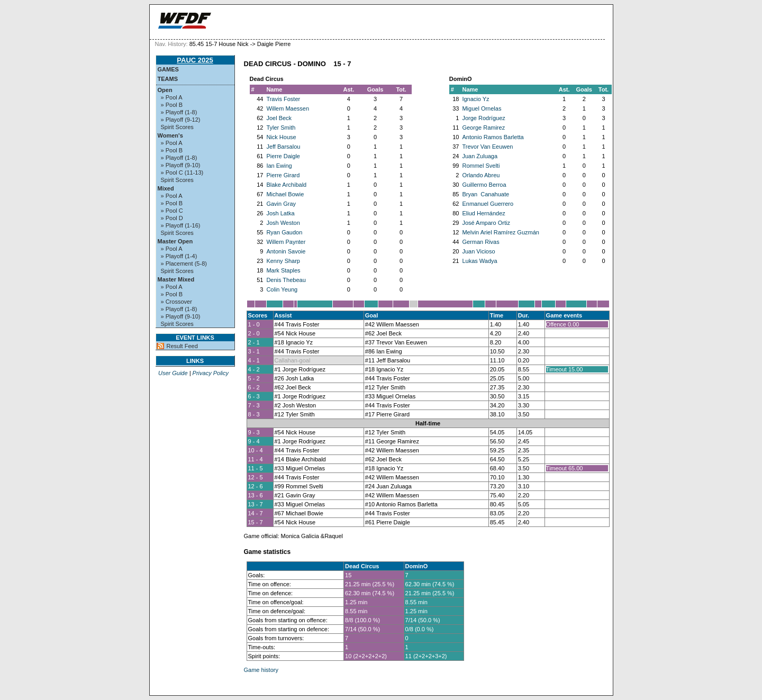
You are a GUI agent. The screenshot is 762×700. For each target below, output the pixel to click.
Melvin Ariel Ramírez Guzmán (501, 232)
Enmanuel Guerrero (488, 204)
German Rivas (480, 242)
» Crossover (176, 302)
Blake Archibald (286, 185)
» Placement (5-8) (184, 263)
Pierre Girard (283, 175)
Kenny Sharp (283, 261)
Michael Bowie (285, 194)
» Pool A (172, 97)
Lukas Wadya (479, 261)
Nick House (281, 137)
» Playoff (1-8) (179, 112)
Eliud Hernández (483, 213)
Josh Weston (283, 223)
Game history (261, 670)
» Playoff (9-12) (181, 120)
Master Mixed (176, 279)
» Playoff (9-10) (181, 165)
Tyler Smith (281, 128)
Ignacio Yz (475, 99)
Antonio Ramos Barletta (493, 137)
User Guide (173, 373)
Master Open (175, 241)
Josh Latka (280, 213)
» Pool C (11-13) (182, 172)
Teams (168, 79)
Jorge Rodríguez (483, 118)
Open (165, 90)
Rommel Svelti (481, 166)
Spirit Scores (177, 127)
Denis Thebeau (286, 280)
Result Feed (182, 346)
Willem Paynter (286, 242)
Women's (170, 135)
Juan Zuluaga (480, 156)
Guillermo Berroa (484, 185)
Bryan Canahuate (486, 194)
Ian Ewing (279, 166)
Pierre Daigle (283, 156)
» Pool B (172, 105)
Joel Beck (279, 118)
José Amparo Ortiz (486, 223)
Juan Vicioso (478, 251)
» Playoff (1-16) (181, 225)
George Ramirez (483, 128)
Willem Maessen (288, 108)
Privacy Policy (211, 373)
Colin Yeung (282, 289)
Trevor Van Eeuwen (487, 147)
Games (168, 69)
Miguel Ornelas (482, 108)
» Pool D (172, 218)
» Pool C (172, 211)
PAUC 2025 (195, 60)
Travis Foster (283, 99)
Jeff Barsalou (283, 147)
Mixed (166, 188)
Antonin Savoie (286, 251)
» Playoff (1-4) (179, 256)
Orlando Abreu (481, 175)
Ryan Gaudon (284, 232)
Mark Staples (283, 270)
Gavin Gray (281, 204)
